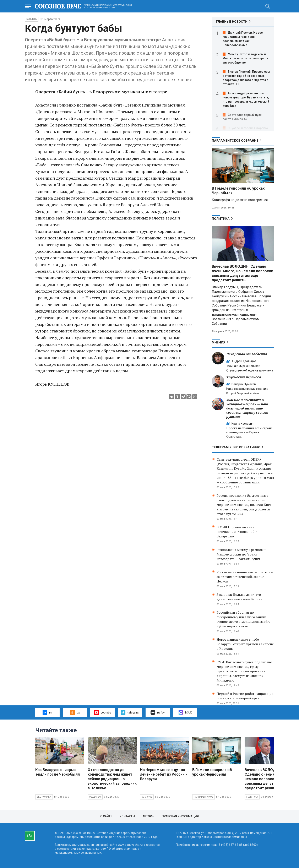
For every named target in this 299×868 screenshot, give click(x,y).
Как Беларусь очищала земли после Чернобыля (58, 772)
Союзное (147, 797)
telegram (130, 712)
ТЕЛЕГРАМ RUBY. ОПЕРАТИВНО (236, 447)
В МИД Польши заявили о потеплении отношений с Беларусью (237, 532)
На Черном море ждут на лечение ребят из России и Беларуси (164, 774)
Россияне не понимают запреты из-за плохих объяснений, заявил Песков (245, 577)
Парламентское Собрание (235, 141)
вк (47, 712)
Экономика (44, 797)
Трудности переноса (244, 377)
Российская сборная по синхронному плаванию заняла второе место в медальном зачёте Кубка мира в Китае (243, 619)
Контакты (127, 816)
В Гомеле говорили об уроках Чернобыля (212, 772)
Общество (95, 797)
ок (75, 712)
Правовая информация (180, 816)
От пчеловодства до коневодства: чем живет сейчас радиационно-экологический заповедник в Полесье (112, 779)
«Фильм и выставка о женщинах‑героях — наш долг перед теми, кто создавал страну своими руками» (247, 408)
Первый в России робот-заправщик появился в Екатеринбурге (245, 696)
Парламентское (203, 797)
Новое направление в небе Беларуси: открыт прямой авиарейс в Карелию (245, 644)
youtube (102, 712)
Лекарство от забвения (247, 354)
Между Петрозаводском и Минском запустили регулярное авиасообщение (245, 58)
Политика (221, 219)
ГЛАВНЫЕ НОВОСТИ (232, 22)
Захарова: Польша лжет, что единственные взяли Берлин (240, 597)
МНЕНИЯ (219, 342)
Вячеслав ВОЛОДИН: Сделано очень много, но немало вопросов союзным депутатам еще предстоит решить (243, 273)
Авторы (148, 816)
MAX (185, 712)
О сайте (106, 816)
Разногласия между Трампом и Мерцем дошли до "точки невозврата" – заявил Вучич (241, 554)
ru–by (158, 712)
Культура (32, 19)
